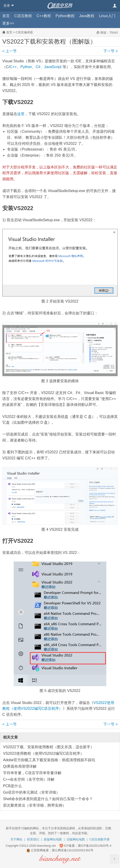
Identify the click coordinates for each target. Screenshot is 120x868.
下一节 (111, 51)
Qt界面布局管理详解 (20, 766)
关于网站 (16, 839)
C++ (13, 67)
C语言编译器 (24, 32)
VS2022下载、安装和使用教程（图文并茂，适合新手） (49, 747)
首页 (6, 16)
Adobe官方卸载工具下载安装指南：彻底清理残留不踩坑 (49, 760)
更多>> (8, 23)
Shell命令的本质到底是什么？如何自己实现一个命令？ (48, 799)
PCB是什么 (12, 786)
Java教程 (87, 16)
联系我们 (33, 839)
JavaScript (53, 67)
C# (38, 67)
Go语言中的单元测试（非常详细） (31, 792)
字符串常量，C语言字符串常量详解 (32, 773)
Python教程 (65, 16)
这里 (21, 114)
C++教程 (44, 16)
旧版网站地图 (76, 839)
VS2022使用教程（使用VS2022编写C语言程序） (43, 753)
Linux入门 (107, 16)
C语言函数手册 (99, 839)
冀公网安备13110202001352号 (73, 850)
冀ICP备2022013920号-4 (95, 846)
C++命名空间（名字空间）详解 (29, 779)
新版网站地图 (53, 839)
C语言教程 (23, 16)
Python (26, 67)
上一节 (9, 51)
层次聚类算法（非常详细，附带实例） (35, 805)
